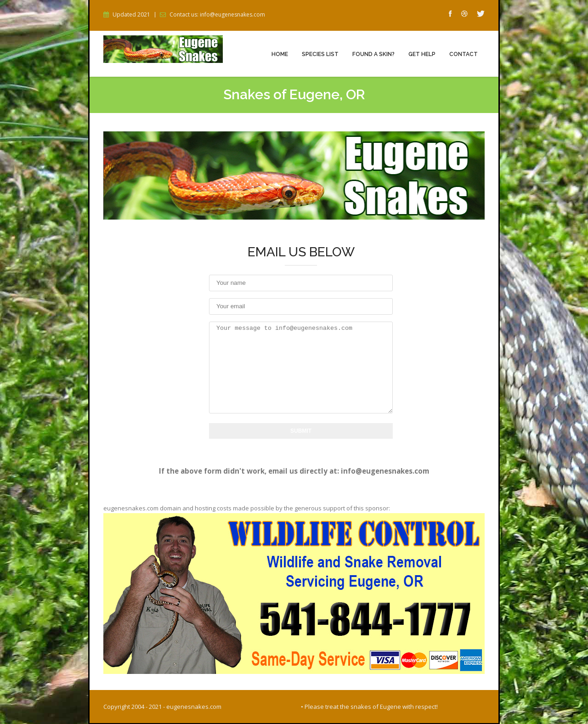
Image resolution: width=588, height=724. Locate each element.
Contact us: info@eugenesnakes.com (217, 15)
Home (280, 54)
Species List (320, 54)
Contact (464, 54)
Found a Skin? (373, 54)
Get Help (422, 54)
